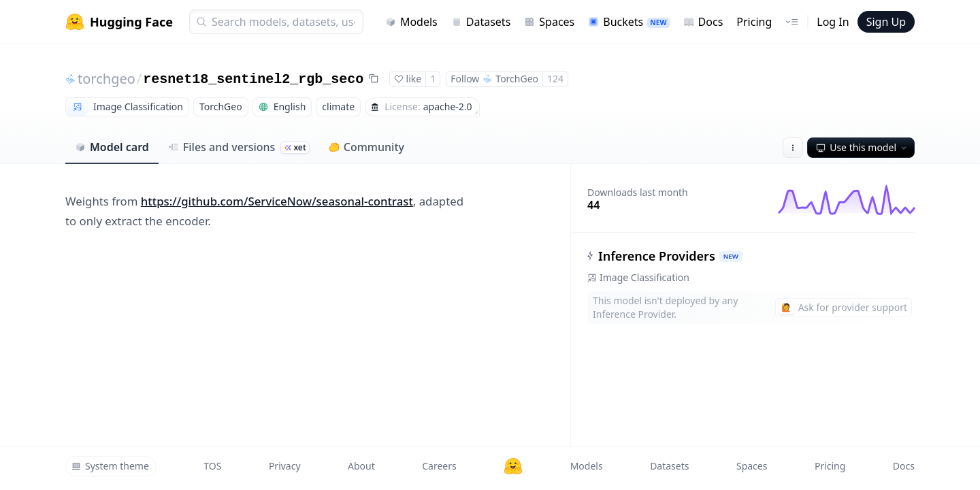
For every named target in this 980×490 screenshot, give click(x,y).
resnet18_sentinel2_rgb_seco (253, 79)
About (361, 466)
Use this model (862, 147)
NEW (731, 256)
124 (555, 79)
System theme (110, 466)
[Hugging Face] (513, 466)
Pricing (754, 22)
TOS (212, 466)
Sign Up (886, 22)
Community (366, 147)
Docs (703, 22)
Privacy (285, 466)
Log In (833, 22)
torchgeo (107, 79)
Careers (439, 466)
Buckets (628, 22)
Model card (112, 147)
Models (411, 22)
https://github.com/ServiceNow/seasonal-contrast (277, 201)
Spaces (549, 22)
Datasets (481, 22)
